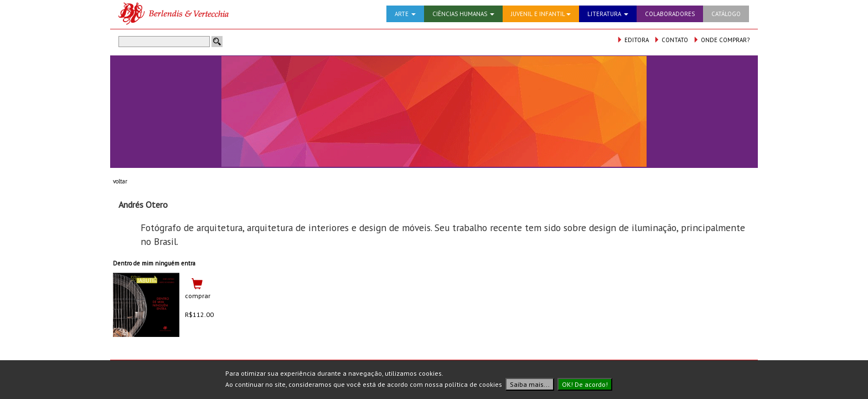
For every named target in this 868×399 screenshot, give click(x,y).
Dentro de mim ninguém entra (154, 263)
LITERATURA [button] (608, 14)
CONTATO (671, 40)
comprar (198, 296)
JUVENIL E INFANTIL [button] (541, 14)
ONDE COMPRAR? (721, 40)
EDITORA (633, 40)
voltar (120, 181)
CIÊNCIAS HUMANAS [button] (463, 14)
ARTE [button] (405, 14)
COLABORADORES (670, 14)
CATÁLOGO (726, 14)
